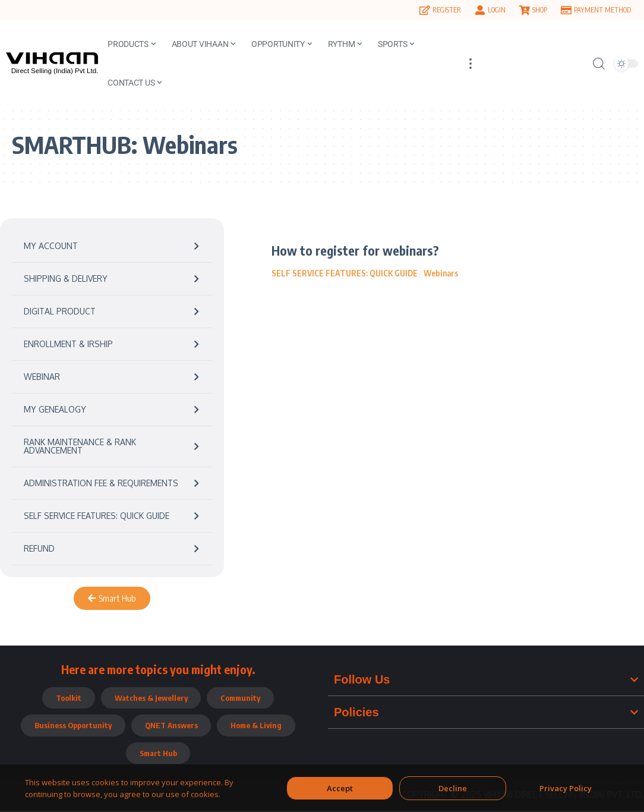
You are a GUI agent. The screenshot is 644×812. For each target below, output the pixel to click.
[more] (471, 63)
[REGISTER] (425, 10)
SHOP (540, 10)
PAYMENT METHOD (602, 10)
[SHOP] (525, 10)
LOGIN (497, 10)
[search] (599, 64)
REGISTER (447, 10)
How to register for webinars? (356, 250)
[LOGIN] (480, 10)
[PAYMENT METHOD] (566, 10)
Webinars (441, 273)
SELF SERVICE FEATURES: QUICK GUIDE (345, 273)
